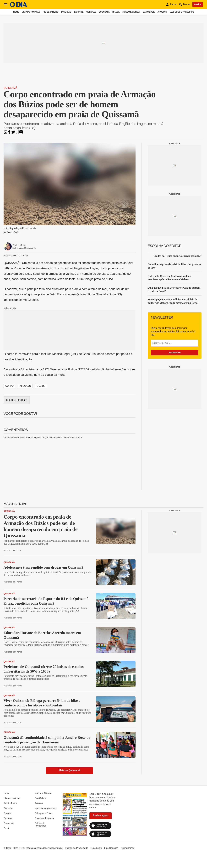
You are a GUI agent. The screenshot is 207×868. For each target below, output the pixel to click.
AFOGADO (25, 386)
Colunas (91, 12)
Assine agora (101, 815)
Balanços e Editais (44, 813)
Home (16, 12)
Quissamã (10, 88)
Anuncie (58, 848)
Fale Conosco (111, 848)
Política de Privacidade (41, 824)
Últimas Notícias (31, 12)
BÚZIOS (41, 386)
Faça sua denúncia (44, 818)
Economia (104, 12)
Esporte (79, 12)
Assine (198, 4)
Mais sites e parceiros (182, 12)
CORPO (9, 386)
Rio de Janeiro (50, 12)
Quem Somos (128, 848)
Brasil (116, 12)
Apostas (162, 12)
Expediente (96, 848)
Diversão (66, 12)
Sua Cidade (149, 12)
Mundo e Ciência (131, 12)
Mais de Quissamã (69, 770)
